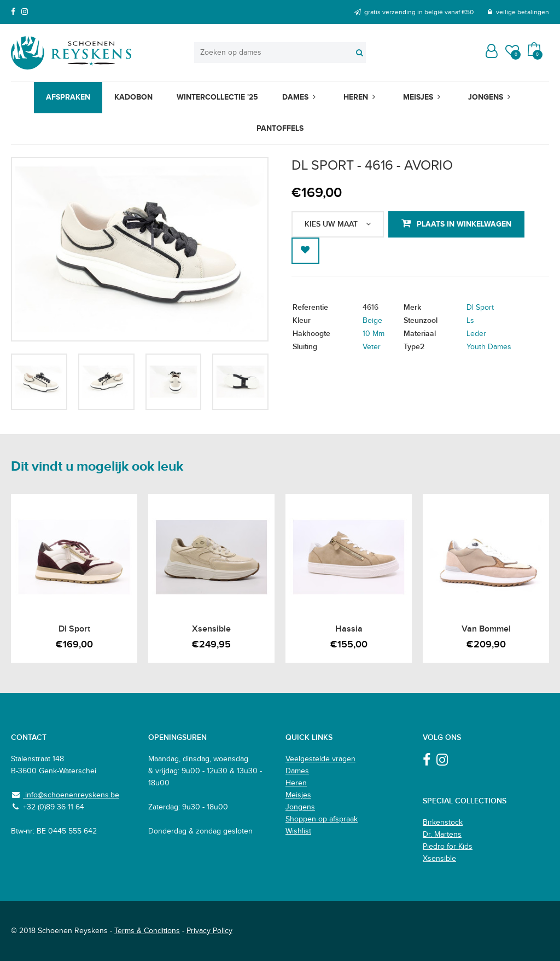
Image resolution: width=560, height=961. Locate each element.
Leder (476, 334)
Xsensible (439, 859)
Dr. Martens (442, 835)
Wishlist (298, 831)
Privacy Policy (209, 931)
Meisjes (418, 97)
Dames (295, 97)
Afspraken (68, 97)
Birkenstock (443, 823)
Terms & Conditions (147, 931)
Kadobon (133, 97)
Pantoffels (280, 128)
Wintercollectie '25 (217, 97)
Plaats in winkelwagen (464, 224)
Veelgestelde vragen (320, 759)
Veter (372, 347)
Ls (470, 321)
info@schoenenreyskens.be (71, 795)
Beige (372, 321)
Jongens (486, 97)
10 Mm (374, 334)
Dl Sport (480, 308)
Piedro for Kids (448, 847)
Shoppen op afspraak (322, 819)
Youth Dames (489, 347)
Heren (356, 97)
